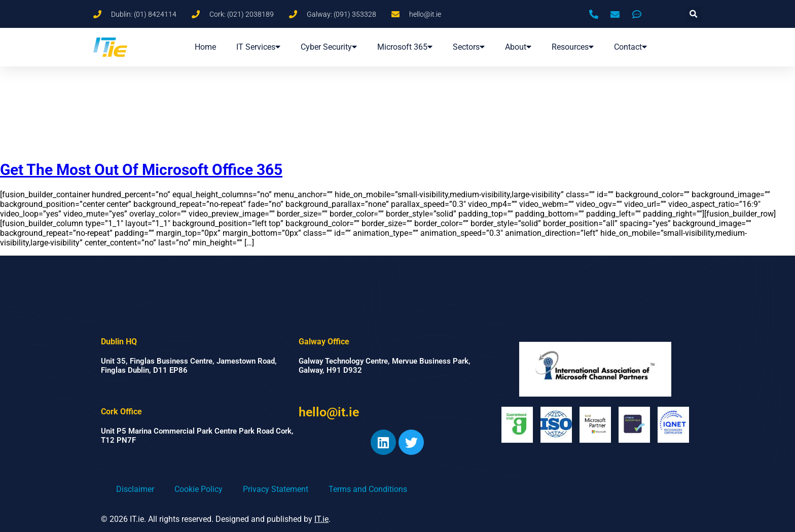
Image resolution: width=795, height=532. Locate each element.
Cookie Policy (198, 489)
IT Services (258, 47)
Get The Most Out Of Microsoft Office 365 (141, 170)
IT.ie (321, 519)
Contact (630, 47)
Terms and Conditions (368, 489)
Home (205, 47)
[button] (694, 14)
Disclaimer (135, 489)
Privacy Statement (276, 489)
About (518, 47)
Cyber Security (329, 47)
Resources (573, 47)
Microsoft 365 (405, 47)
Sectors (469, 47)
